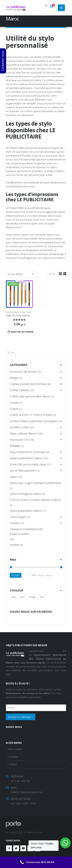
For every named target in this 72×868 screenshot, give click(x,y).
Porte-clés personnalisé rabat (28, 464)
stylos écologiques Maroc (26, 494)
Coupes (14, 402)
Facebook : (9, 848)
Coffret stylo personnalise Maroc (30, 396)
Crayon (14, 409)
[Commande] (21, 274)
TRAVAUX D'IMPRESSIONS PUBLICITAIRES (26, 532)
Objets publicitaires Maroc (26, 458)
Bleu (14, 597)
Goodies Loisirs (19, 427)
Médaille (15, 446)
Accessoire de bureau (23, 372)
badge (14, 378)
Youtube (23, 848)
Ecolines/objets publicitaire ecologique (24, 312)
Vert (42, 597)
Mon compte (15, 749)
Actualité (13, 757)
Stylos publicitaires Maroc (26, 511)
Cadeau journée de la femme (28, 384)
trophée (15, 545)
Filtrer (16, 575)
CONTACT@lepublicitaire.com (27, 792)
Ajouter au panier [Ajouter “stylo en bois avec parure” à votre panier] (22, 332)
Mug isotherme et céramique (28, 452)
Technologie (17, 517)
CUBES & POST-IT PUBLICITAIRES (31, 415)
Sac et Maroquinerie (22, 471)
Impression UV (19, 440)
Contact (13, 764)
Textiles (15, 523)
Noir (23, 597)
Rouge (32, 597)
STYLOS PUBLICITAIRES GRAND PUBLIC (35, 500)
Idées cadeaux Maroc (23, 433)
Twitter (16, 848)
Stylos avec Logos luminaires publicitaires (36, 483)
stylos (13, 477)
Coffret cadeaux (20, 390)
